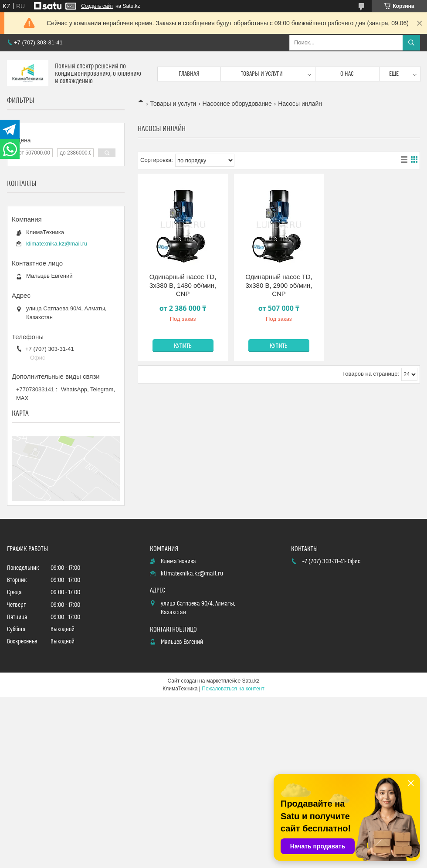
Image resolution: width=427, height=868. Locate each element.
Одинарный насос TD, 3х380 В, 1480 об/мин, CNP (183, 285)
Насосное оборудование (237, 104)
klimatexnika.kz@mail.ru (57, 244)
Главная (189, 74)
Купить (183, 346)
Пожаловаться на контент (233, 689)
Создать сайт (97, 6)
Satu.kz (251, 681)
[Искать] (411, 43)
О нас (347, 74)
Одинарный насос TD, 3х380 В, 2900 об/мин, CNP (279, 285)
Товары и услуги (262, 74)
